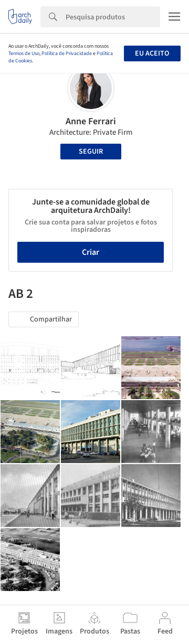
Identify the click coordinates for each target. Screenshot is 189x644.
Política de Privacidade (67, 53)
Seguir (91, 152)
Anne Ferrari (91, 121)
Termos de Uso (24, 53)
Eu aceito (152, 53)
